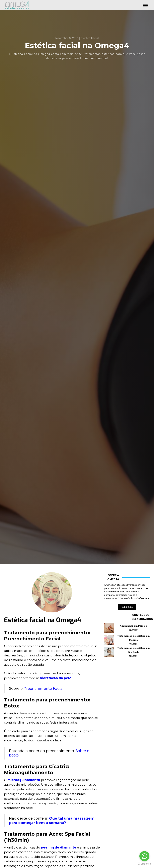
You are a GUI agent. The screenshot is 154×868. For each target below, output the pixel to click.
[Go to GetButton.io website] (144, 864)
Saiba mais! (127, 607)
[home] (17, 5)
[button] (145, 5)
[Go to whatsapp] (144, 856)
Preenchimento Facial (44, 689)
